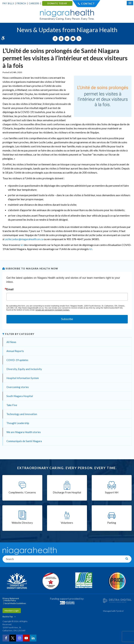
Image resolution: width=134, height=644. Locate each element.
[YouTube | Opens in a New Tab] (26, 638)
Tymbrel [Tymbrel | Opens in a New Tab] (120, 611)
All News (11, 342)
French (21, 3)
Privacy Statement (11, 598)
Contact (88, 4)
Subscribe (67, 319)
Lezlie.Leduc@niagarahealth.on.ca (24, 239)
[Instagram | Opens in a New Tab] (19, 638)
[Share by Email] (73, 39)
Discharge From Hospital (67, 492)
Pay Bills (8, 3)
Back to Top (8, 617)
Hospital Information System (23, 378)
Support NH (112, 492)
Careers (34, 3)
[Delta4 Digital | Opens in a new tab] (117, 600)
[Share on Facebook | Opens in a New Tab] (55, 39)
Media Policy (10, 600)
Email (10, 289)
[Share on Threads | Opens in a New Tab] (61, 39)
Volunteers (67, 523)
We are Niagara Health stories (24, 432)
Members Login (12, 611)
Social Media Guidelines (15, 603)
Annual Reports (15, 351)
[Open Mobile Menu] (130, 3)
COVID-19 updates (17, 360)
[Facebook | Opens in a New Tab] (6, 638)
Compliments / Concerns (22, 492)
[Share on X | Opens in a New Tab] (79, 39)
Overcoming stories (18, 387)
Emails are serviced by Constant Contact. (53, 310)
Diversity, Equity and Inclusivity (24, 369)
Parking (112, 523)
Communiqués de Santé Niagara (24, 441)
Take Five (12, 405)
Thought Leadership (18, 423)
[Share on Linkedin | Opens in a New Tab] (67, 39)
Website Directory (22, 523)
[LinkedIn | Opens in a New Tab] (33, 638)
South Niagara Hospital (20, 396)
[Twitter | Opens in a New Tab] (13, 638)
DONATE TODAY (57, 3)
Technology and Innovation (22, 414)
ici (22, 245)
